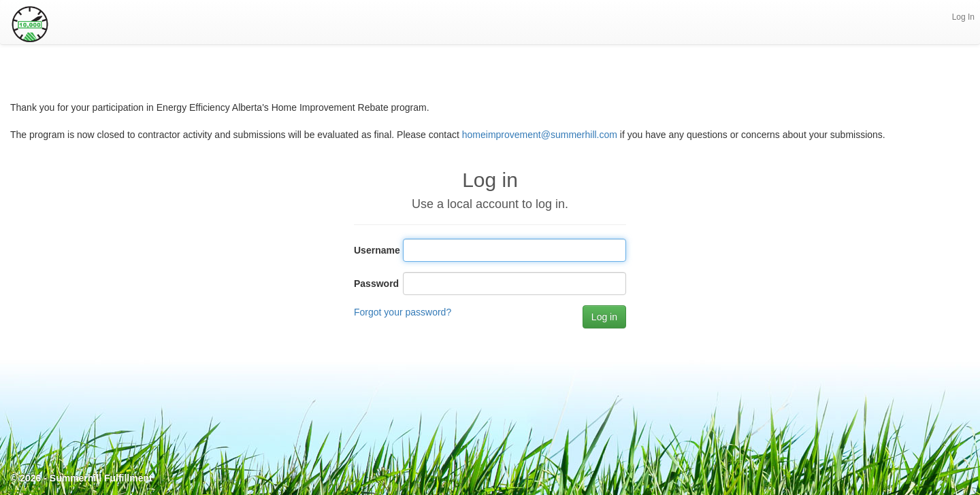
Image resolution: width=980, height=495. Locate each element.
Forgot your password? (403, 312)
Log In (963, 17)
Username (373, 250)
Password (373, 284)
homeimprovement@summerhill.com (540, 135)
